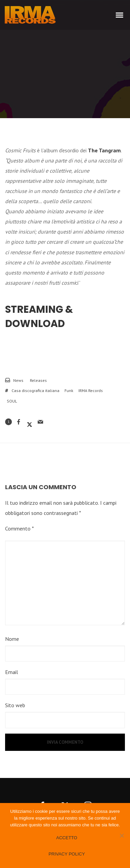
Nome (12, 639)
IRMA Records (91, 390)
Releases (38, 380)
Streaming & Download (39, 317)
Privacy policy (67, 854)
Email (12, 672)
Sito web (15, 705)
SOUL (12, 401)
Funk (69, 390)
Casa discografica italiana (35, 390)
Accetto (67, 838)
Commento (20, 528)
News (18, 380)
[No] (122, 836)
